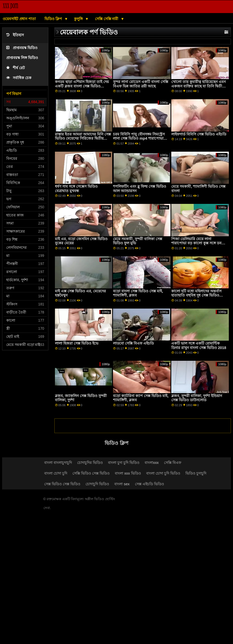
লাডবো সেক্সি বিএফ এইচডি (133, 343)
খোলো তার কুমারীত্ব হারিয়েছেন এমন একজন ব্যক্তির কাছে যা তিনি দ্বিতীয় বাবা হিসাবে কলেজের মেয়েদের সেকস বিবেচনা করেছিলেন (199, 88)
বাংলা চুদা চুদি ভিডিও (124, 463)
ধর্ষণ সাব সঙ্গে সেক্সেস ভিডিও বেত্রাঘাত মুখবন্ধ (76, 189)
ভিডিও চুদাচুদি (196, 473)
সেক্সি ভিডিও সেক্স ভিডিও (91, 473)
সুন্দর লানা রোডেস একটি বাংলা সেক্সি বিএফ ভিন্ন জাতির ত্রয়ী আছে (141, 84)
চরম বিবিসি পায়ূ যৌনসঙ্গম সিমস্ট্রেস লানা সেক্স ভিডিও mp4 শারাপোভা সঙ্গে (139, 138)
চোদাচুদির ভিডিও (90, 463)
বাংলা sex (122, 484)
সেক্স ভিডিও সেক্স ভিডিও (62, 484)
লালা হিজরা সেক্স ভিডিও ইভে (77, 343)
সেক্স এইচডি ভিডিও (149, 484)
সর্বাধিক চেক (19, 78)
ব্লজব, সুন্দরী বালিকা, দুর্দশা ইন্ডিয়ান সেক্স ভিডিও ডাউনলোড (197, 398)
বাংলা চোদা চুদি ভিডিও (163, 473)
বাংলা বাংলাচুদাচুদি (58, 463)
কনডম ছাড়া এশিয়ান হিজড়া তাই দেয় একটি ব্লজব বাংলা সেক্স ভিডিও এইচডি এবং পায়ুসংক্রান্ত (82, 86)
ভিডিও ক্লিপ (54, 19)
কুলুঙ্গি (79, 19)
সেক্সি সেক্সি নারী (107, 19)
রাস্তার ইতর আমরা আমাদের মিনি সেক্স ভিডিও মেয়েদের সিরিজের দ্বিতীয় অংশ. (83, 138)
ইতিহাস (15, 35)
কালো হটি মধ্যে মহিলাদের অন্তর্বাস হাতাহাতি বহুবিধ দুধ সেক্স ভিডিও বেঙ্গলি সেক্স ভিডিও (196, 295)
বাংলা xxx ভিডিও (128, 473)
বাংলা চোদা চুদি (56, 473)
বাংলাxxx (152, 463)
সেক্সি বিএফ (173, 463)
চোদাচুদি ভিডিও (97, 484)
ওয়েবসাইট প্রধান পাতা (19, 19)
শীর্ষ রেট (16, 68)
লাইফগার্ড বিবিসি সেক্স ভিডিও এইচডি (199, 134)
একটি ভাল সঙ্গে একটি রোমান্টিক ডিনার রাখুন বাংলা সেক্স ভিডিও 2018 (199, 345)
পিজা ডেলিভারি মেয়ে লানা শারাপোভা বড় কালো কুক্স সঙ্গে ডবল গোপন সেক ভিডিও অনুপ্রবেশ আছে (198, 243)
